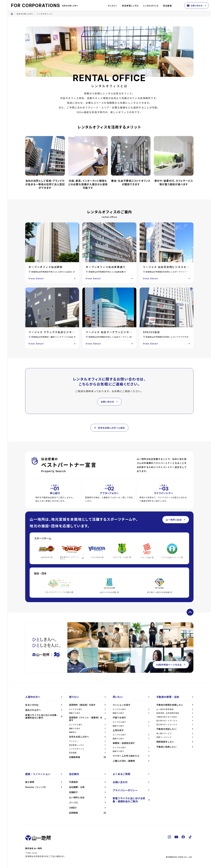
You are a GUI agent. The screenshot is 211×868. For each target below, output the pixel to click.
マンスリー (113, 6)
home (12, 14)
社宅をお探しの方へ (25, 14)
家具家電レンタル (130, 6)
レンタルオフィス (151, 6)
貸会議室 (167, 6)
